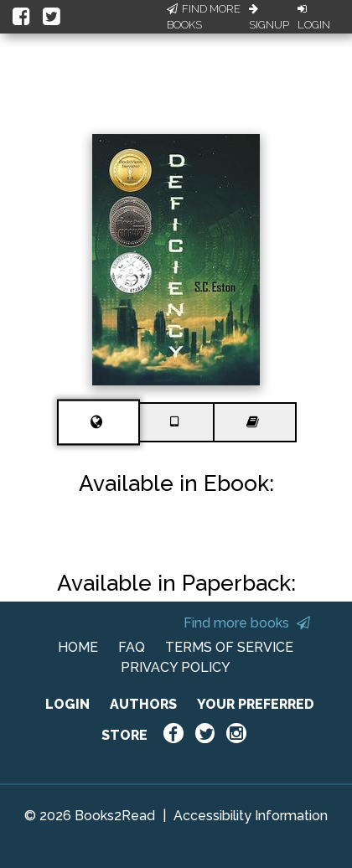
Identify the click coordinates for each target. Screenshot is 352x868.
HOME (78, 647)
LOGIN (67, 704)
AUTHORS (143, 704)
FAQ (132, 647)
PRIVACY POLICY (176, 667)
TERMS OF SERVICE (229, 647)
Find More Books (204, 17)
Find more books (247, 623)
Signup (269, 18)
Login (314, 18)
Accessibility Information (251, 816)
